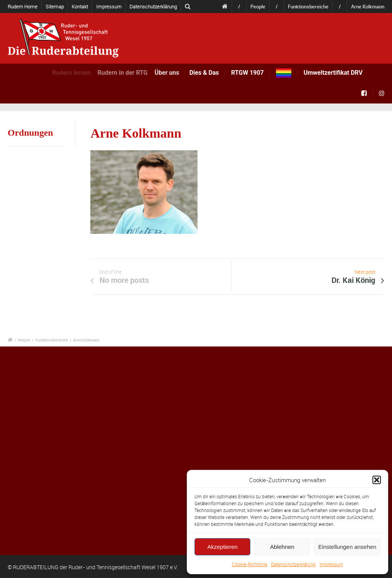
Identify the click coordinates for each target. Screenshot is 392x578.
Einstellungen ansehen (347, 547)
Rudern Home (23, 7)
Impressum (331, 564)
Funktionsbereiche (308, 7)
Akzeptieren (222, 547)
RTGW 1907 (247, 73)
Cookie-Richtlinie (250, 564)
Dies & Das (206, 73)
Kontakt (80, 7)
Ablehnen (282, 547)
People (258, 7)
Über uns (172, 73)
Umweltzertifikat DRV (333, 73)
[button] (377, 480)
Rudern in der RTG (128, 73)
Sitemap (55, 7)
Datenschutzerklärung (293, 564)
